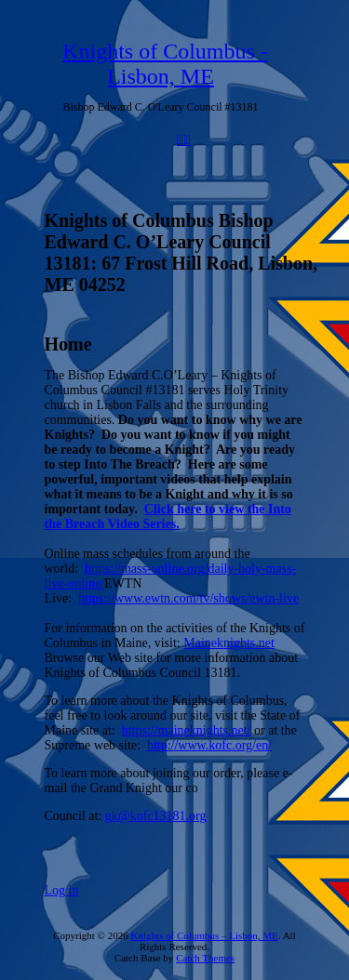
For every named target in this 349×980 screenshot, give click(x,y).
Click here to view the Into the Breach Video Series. (168, 516)
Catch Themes (205, 958)
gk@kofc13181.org (156, 816)
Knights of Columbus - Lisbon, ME (165, 64)
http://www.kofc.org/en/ (209, 745)
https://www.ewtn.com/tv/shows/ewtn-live (188, 598)
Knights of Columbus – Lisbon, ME (204, 935)
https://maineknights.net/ (187, 730)
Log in (62, 890)
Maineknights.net (229, 643)
